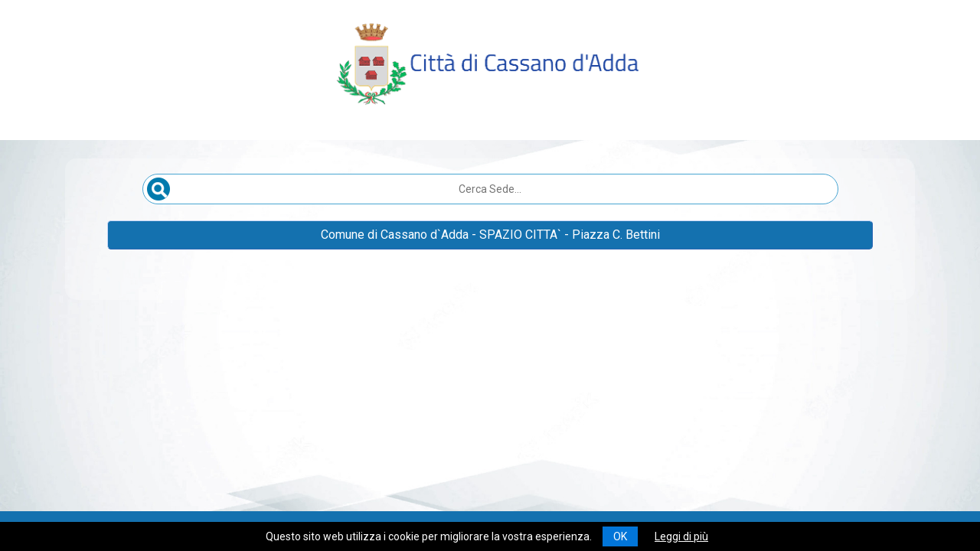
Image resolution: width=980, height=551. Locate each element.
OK (620, 536)
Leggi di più (681, 536)
